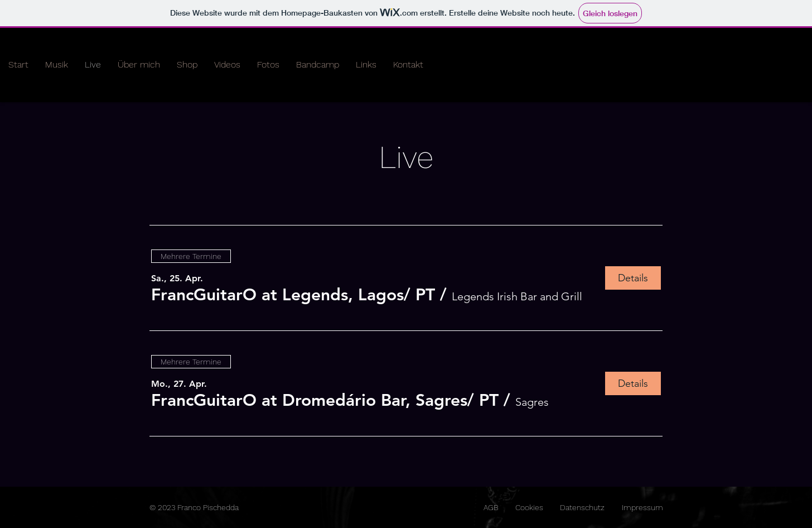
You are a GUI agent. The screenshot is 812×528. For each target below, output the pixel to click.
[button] (293, 295)
